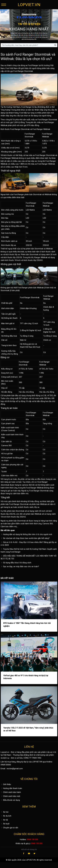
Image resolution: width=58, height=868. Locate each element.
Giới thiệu (6, 784)
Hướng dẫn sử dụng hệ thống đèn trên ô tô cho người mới (26, 534)
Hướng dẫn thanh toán (11, 788)
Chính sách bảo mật (10, 796)
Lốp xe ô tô (51, 752)
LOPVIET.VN (29, 5)
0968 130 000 (32, 839)
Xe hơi (5, 812)
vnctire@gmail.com (15, 769)
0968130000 (6, 765)
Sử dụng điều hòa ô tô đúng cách (16, 563)
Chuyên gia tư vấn (9, 828)
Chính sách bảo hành (11, 792)
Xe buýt (5, 824)
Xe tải (4, 820)
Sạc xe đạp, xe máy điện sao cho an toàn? (20, 567)
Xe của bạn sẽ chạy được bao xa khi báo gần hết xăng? (25, 538)
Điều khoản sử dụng (10, 800)
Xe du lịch (6, 816)
